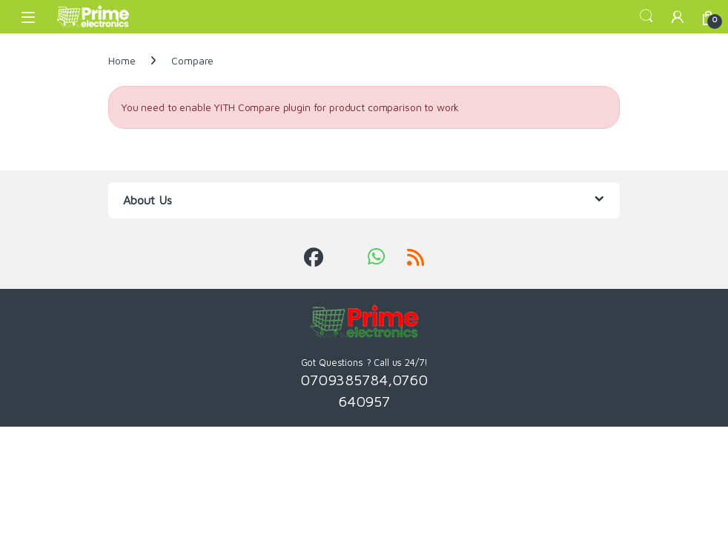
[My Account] (678, 17)
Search (646, 16)
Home (122, 60)
